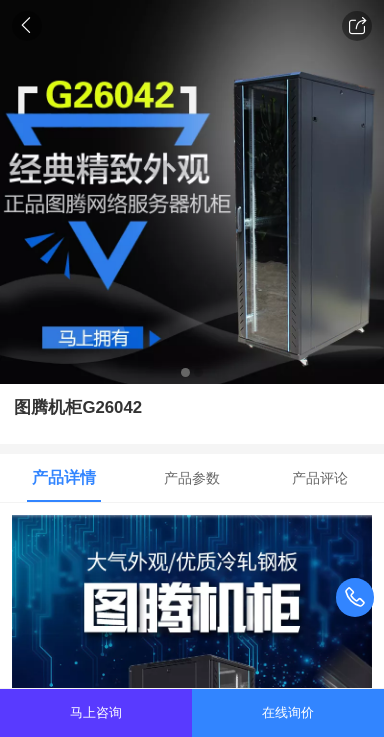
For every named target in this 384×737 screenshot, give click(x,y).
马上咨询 (96, 712)
